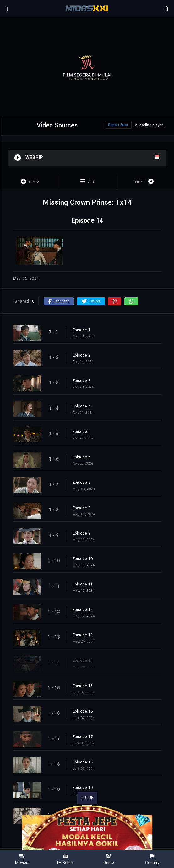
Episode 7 (82, 483)
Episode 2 (82, 355)
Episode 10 (83, 559)
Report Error (118, 125)
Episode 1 (82, 330)
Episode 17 (83, 737)
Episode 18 (83, 762)
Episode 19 (83, 788)
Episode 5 (82, 432)
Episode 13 (83, 635)
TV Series (65, 859)
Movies (22, 859)
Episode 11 (83, 584)
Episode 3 (82, 381)
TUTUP (87, 798)
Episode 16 (83, 711)
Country (152, 859)
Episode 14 (83, 660)
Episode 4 (82, 406)
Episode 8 (82, 508)
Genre (109, 859)
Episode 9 (82, 533)
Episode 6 (82, 457)
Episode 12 (83, 610)
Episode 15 (83, 686)
